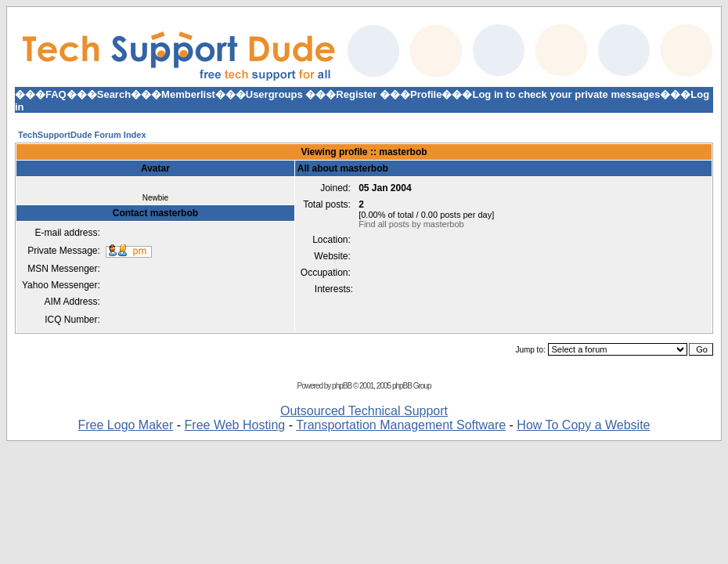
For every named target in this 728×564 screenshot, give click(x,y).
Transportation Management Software (401, 425)
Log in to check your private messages (566, 94)
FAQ (56, 94)
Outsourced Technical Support (364, 411)
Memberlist (188, 94)
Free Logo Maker (125, 425)
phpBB (342, 386)
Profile (426, 94)
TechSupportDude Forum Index (82, 135)
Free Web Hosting (235, 425)
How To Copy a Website (583, 425)
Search (114, 94)
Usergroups (274, 94)
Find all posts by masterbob (411, 224)
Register (356, 94)
